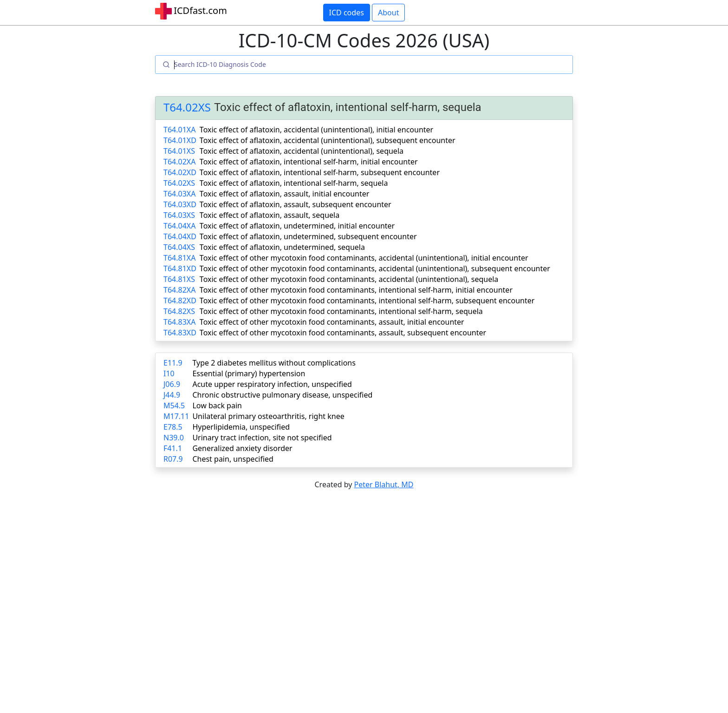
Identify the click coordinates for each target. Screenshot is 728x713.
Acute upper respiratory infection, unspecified (272, 384)
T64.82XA (179, 290)
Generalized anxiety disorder (242, 448)
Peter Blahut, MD (384, 484)
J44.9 (172, 395)
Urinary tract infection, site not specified (262, 438)
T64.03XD (180, 204)
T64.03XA (179, 194)
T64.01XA (179, 130)
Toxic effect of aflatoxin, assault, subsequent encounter (296, 204)
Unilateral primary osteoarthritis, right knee (268, 416)
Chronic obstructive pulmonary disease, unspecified (282, 395)
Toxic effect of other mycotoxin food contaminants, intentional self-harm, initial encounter (356, 290)
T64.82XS (179, 311)
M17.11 (176, 416)
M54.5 (174, 406)
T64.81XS (179, 279)
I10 (169, 373)
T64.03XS (179, 215)
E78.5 (173, 427)
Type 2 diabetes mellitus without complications (274, 363)
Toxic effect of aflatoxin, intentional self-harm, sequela (294, 183)
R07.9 (173, 459)
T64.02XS (187, 108)
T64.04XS (179, 247)
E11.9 (173, 363)
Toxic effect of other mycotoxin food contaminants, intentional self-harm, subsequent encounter (367, 301)
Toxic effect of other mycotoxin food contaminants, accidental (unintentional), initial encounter (364, 258)
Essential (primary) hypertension (249, 373)
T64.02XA (179, 162)
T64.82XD (180, 301)
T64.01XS (179, 151)
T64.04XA (179, 226)
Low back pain (217, 406)
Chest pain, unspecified (233, 459)
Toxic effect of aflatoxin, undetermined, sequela (282, 247)
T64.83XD (180, 333)
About (388, 13)
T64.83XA (179, 322)
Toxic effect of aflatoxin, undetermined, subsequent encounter (308, 236)
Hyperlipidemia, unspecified (241, 427)
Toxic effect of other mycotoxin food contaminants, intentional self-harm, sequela (341, 311)
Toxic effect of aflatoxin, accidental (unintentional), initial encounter (316, 130)
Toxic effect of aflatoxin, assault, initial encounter (285, 194)
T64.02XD (180, 172)
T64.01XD (180, 140)
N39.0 (174, 438)
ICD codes (347, 13)
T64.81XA (179, 258)
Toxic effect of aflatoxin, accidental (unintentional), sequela (302, 151)
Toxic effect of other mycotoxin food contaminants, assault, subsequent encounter (343, 333)
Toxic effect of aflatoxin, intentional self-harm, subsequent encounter (320, 172)
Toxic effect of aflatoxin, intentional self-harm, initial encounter (309, 162)
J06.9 (172, 384)
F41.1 (173, 448)
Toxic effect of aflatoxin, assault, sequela (270, 215)
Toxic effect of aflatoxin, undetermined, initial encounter (297, 226)
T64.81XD (180, 268)
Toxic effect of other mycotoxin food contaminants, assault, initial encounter (332, 322)
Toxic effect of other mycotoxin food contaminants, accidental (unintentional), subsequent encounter (375, 268)
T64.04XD (180, 236)
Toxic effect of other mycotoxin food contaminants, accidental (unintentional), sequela (349, 279)
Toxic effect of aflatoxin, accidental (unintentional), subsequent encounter (328, 140)
